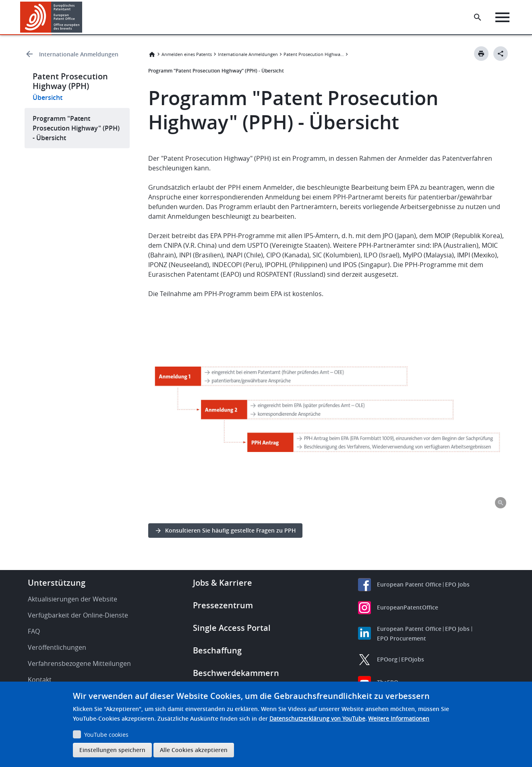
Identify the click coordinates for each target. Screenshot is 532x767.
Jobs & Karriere (223, 583)
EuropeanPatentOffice (408, 607)
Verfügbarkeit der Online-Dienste (78, 615)
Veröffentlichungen (57, 647)
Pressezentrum (223, 605)
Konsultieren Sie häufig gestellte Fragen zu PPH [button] (231, 530)
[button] (84, 17)
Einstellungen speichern (112, 750)
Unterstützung (57, 583)
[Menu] (502, 17)
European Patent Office (409, 584)
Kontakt (40, 680)
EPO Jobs (457, 584)
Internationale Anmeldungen (79, 54)
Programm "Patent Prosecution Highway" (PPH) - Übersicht (76, 128)
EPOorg (387, 659)
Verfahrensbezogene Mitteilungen (79, 663)
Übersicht (48, 97)
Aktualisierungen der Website (72, 599)
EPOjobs (413, 659)
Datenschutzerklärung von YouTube (317, 718)
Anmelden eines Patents (187, 54)
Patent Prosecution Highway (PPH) (314, 54)
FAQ (34, 631)
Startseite (152, 54)
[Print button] (481, 54)
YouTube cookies (106, 735)
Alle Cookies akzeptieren (194, 750)
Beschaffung (217, 650)
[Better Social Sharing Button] (501, 54)
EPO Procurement (402, 638)
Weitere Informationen (399, 718)
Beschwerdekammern (236, 673)
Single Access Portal (232, 628)
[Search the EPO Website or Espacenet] (478, 17)
